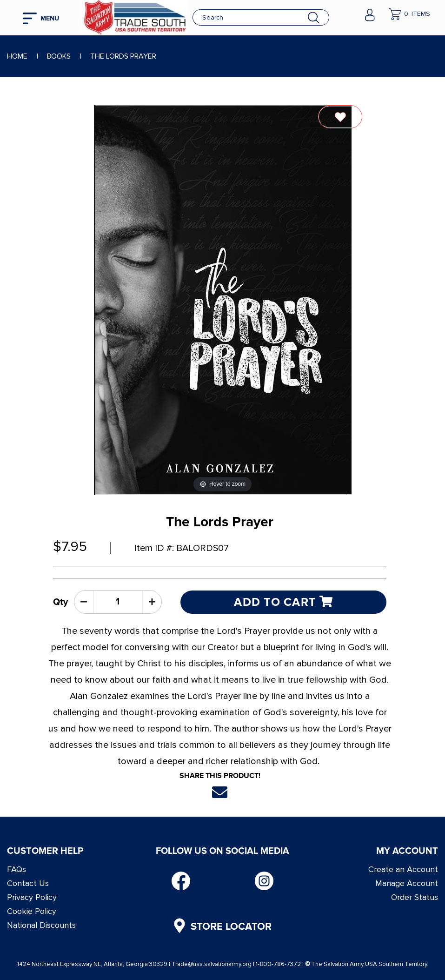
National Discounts (41, 925)
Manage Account (407, 883)
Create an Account (403, 869)
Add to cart (283, 602)
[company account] (370, 14)
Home (17, 56)
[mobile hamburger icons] (45, 18)
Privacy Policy (32, 897)
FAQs (17, 869)
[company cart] (409, 14)
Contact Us (28, 883)
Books (59, 56)
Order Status (415, 897)
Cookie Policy (32, 911)
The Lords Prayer (123, 56)
